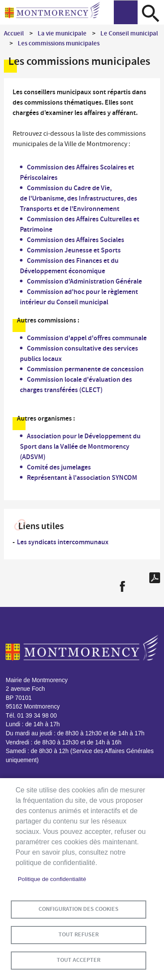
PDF (155, 578)
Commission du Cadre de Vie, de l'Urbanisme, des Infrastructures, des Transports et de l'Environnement (79, 198)
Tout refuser (79, 934)
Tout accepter (79, 960)
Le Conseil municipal (129, 33)
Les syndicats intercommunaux (63, 542)
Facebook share (122, 586)
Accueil (14, 33)
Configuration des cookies (79, 909)
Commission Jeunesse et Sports (74, 250)
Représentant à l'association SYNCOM (82, 477)
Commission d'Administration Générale (84, 281)
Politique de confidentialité (52, 879)
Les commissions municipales (59, 43)
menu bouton (126, 12)
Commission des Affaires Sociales (76, 240)
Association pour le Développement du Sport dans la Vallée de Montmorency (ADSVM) (80, 446)
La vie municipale (62, 33)
